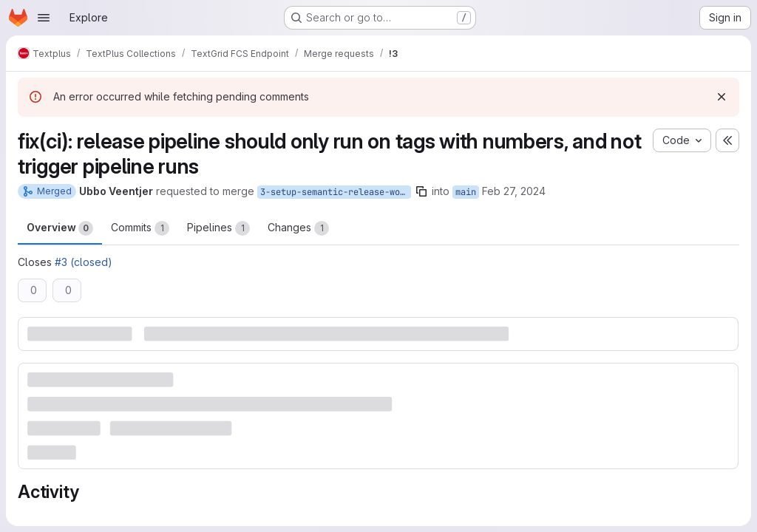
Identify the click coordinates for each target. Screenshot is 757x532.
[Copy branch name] (421, 191)
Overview (60, 228)
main (466, 192)
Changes (298, 228)
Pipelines (218, 228)
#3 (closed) (84, 262)
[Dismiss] (722, 97)
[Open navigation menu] (44, 18)
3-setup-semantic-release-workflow (336, 192)
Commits (140, 228)
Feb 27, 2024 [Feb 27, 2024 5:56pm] (514, 191)
